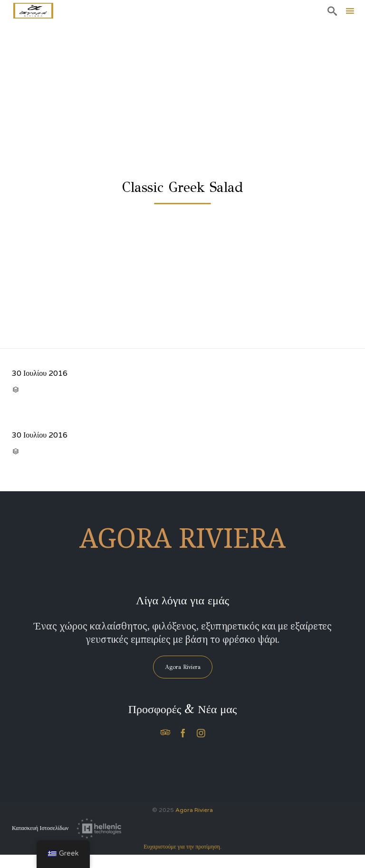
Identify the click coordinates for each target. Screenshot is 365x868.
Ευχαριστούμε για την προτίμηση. (182, 847)
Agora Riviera (194, 810)
